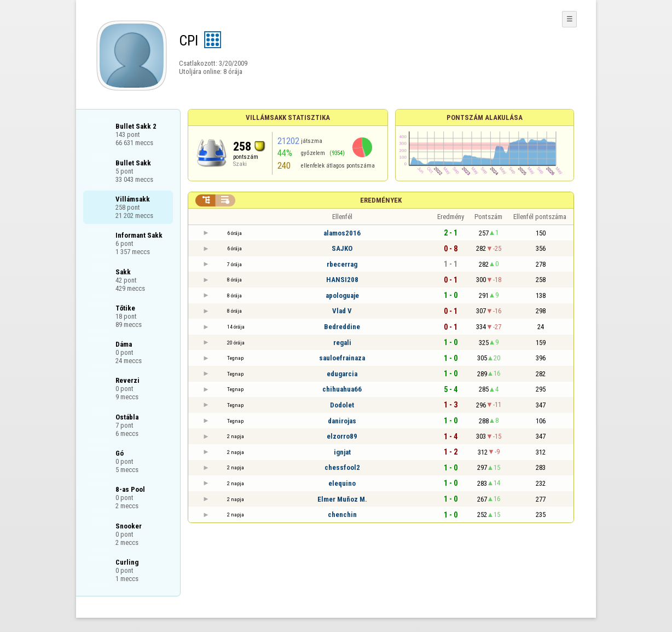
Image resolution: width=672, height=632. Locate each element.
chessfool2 (342, 467)
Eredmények (381, 200)
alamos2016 (342, 233)
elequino (342, 483)
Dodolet (342, 405)
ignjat (342, 452)
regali (342, 343)
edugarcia (342, 374)
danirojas (342, 421)
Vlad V (342, 311)
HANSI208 (342, 280)
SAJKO (342, 248)
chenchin (342, 515)
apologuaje (342, 295)
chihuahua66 (342, 389)
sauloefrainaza (342, 358)
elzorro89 (342, 436)
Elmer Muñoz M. (342, 499)
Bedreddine (342, 327)
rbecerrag (342, 264)
